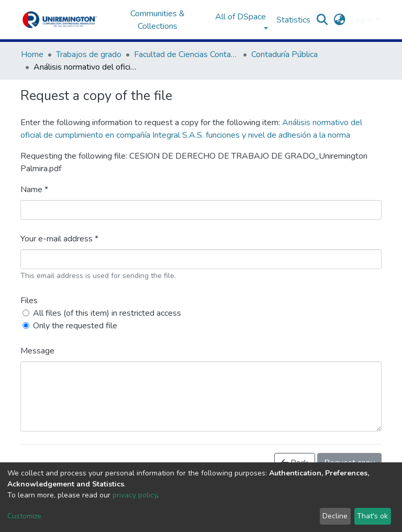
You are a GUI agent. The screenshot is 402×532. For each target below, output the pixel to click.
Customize (24, 516)
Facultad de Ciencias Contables (186, 54)
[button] (339, 20)
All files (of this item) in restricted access (107, 313)
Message (37, 351)
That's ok (372, 516)
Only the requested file (75, 326)
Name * (34, 190)
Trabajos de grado (89, 54)
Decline (335, 516)
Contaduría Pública (284, 54)
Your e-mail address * (59, 239)
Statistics (293, 20)
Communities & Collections (158, 20)
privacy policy (135, 495)
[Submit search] (322, 20)
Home (32, 54)
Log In (362, 20)
